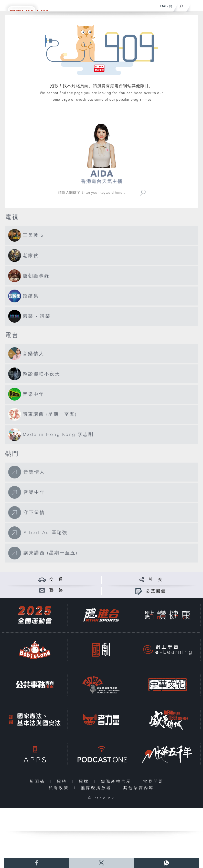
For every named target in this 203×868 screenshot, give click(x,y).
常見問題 (155, 782)
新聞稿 (39, 782)
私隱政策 (60, 788)
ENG (163, 6)
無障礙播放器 (97, 788)
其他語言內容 (139, 788)
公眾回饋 (156, 591)
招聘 (63, 782)
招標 (85, 782)
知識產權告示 (117, 782)
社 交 (156, 580)
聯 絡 (57, 590)
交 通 (57, 580)
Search (143, 193)
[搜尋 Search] (97, 193)
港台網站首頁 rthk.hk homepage (101, 115)
